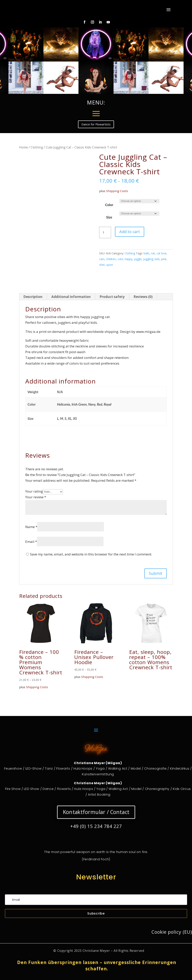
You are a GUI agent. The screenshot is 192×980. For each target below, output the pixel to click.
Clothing (37, 147)
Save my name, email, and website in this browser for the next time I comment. (91, 554)
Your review (36, 497)
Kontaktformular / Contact (96, 812)
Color (109, 205)
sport (110, 265)
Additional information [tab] (71, 297)
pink (164, 259)
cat (153, 253)
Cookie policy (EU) (172, 932)
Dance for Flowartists (96, 124)
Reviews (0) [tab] (143, 297)
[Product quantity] (105, 232)
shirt (102, 265)
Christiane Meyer (96, 950)
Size (109, 217)
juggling (148, 259)
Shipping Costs (117, 191)
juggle (138, 259)
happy (128, 259)
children (111, 259)
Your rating (34, 491)
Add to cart (130, 232)
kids (157, 259)
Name (31, 527)
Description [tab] (33, 297)
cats (102, 259)
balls (146, 253)
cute (120, 259)
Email (31, 542)
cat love (161, 253)
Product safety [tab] (112, 297)
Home (24, 147)
